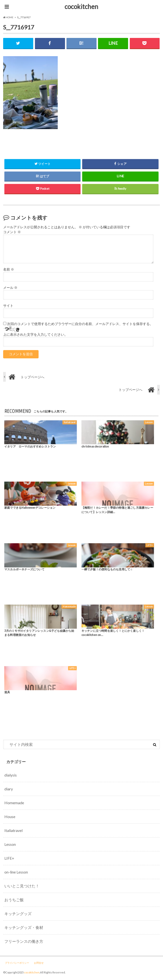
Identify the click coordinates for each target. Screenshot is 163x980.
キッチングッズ (18, 914)
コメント (12, 232)
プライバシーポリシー (17, 963)
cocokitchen (81, 7)
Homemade (14, 803)
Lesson (10, 844)
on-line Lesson (16, 872)
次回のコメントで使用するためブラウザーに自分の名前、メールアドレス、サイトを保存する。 (80, 324)
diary (9, 789)
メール (10, 288)
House (10, 817)
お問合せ (39, 963)
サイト (8, 306)
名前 (9, 269)
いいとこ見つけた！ (22, 886)
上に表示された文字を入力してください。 (35, 335)
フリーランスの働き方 (24, 941)
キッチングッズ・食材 (24, 927)
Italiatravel (13, 830)
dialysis (11, 775)
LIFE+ (9, 858)
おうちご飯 (14, 900)
